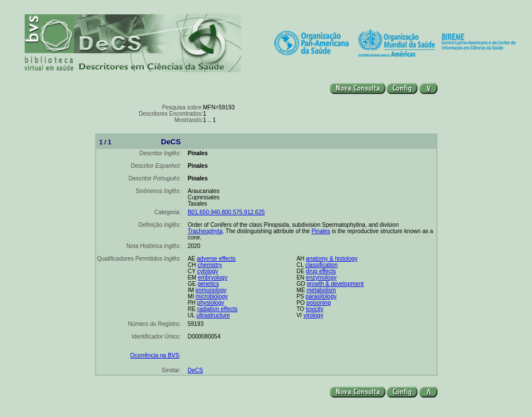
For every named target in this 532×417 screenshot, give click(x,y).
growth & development (335, 284)
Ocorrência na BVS (155, 355)
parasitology (321, 296)
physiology (210, 303)
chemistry (210, 265)
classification (322, 265)
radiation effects (217, 309)
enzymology (321, 278)
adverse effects (216, 259)
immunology (211, 290)
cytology (208, 271)
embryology (212, 278)
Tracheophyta (205, 231)
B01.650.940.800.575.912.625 (226, 212)
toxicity (315, 309)
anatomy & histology (332, 259)
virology (313, 315)
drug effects (321, 271)
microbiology (212, 296)
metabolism (321, 290)
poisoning (319, 303)
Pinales (321, 231)
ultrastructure (213, 315)
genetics (208, 284)
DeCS (196, 370)
